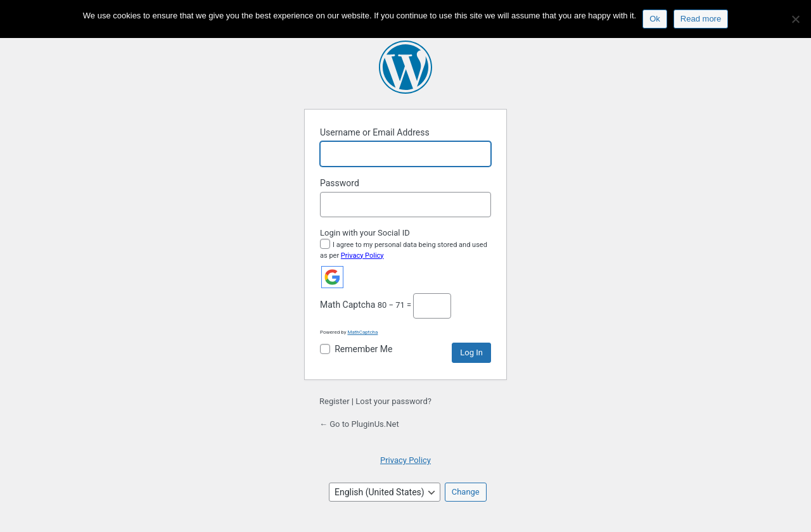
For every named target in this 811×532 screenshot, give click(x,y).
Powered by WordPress (405, 67)
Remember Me (363, 349)
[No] (795, 19)
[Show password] (478, 205)
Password (340, 183)
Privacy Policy (362, 256)
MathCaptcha (362, 332)
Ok (655, 19)
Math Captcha (348, 305)
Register (335, 401)
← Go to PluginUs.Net (359, 424)
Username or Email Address (375, 132)
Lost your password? (393, 401)
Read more (701, 19)
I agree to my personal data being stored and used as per (404, 250)
